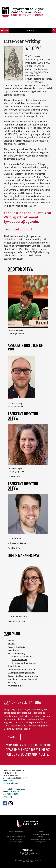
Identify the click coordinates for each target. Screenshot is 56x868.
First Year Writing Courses (24, 663)
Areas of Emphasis (16, 647)
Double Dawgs (15, 666)
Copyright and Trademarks (16, 837)
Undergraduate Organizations (22, 673)
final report (31, 131)
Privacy (40, 837)
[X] (23, 853)
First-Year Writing (17, 654)
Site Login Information (12, 783)
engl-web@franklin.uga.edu (14, 789)
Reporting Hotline (40, 842)
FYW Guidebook (20, 660)
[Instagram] (26, 853)
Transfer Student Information (22, 669)
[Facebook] (20, 853)
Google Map (7, 797)
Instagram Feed (11, 803)
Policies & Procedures (22, 656)
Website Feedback (16, 839)
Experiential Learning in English (23, 679)
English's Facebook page (5, 803)
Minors (11, 644)
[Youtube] (33, 853)
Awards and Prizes (16, 686)
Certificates (13, 650)
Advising (12, 683)
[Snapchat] (30, 853)
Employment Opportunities (40, 834)
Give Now (30, 30)
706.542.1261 (15, 792)
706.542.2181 (12, 794)
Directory (40, 832)
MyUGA (16, 834)
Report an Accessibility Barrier (40, 839)
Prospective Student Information (23, 676)
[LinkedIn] (36, 853)
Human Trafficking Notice (16, 842)
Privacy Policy (8, 781)
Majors (11, 640)
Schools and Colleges (16, 832)
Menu (4, 30)
